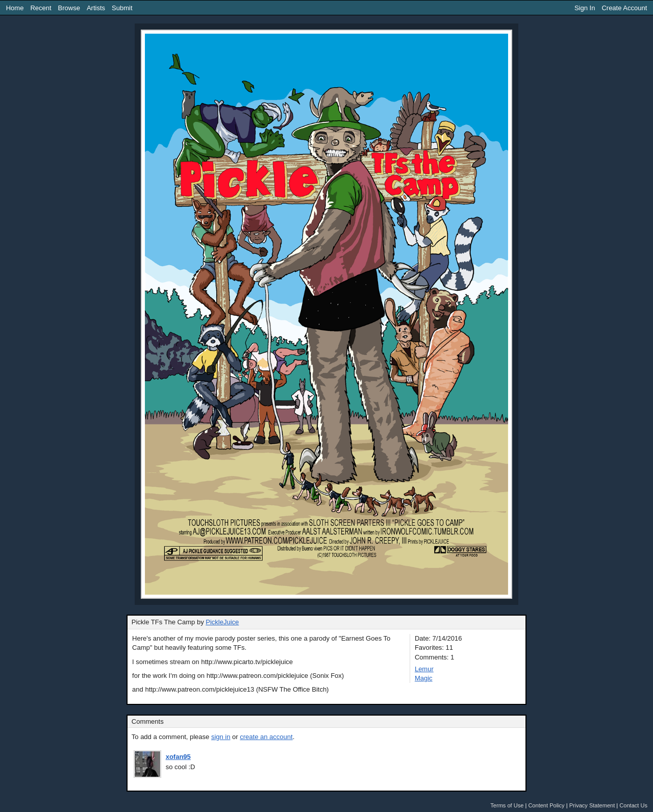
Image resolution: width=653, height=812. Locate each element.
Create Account (624, 8)
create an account (266, 737)
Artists (96, 8)
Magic (424, 678)
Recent (41, 8)
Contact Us (633, 805)
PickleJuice (222, 622)
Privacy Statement (592, 805)
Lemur (424, 669)
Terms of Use (507, 805)
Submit (122, 8)
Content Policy (546, 805)
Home (15, 8)
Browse (69, 8)
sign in (221, 737)
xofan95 (178, 757)
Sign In (585, 8)
